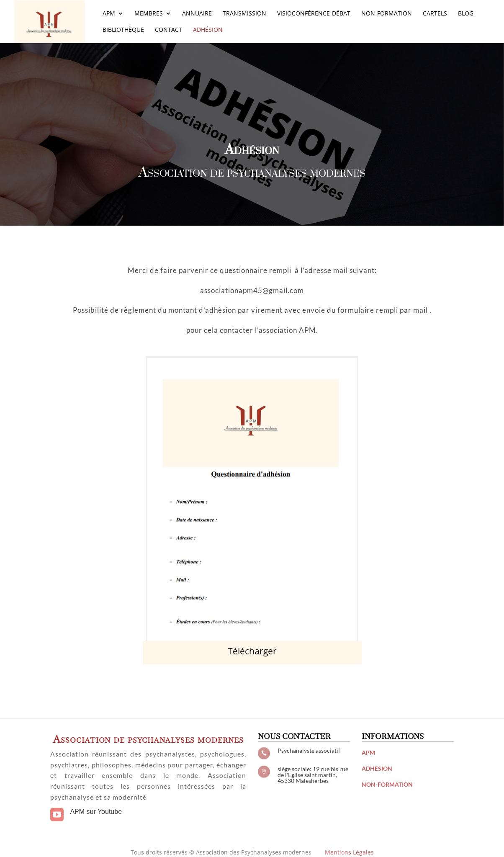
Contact (168, 30)
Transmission (244, 14)
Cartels (435, 14)
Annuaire (197, 14)
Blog (466, 14)
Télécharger (252, 651)
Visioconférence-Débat (314, 14)
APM (109, 14)
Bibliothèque (123, 30)
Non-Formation (387, 14)
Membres (149, 14)
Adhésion (208, 30)
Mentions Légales (349, 852)
